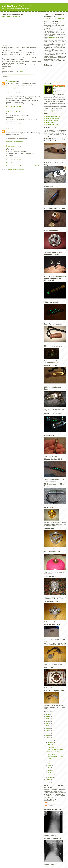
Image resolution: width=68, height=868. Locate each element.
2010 (48, 780)
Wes (9, 129)
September (51, 747)
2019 (48, 719)
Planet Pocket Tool (52, 120)
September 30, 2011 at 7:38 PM (15, 88)
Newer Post (5, 166)
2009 (48, 782)
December (51, 740)
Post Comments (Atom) (17, 169)
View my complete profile (52, 111)
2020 (48, 716)
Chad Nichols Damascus (54, 118)
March (50, 773)
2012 (48, 735)
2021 (48, 714)
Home (21, 166)
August (50, 761)
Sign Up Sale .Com (52, 124)
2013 (48, 733)
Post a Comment (7, 163)
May (49, 768)
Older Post (38, 166)
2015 (48, 728)
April (49, 770)
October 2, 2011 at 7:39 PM (14, 160)
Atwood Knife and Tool (53, 116)
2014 (48, 731)
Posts (48, 803)
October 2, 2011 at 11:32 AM (14, 141)
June (49, 766)
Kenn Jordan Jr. (13, 93)
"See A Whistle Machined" (11, 17)
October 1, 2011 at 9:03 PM (14, 124)
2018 (48, 721)
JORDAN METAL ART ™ (17, 6)
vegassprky (11, 81)
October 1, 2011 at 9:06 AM (14, 107)
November (51, 742)
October (50, 745)
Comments (49, 806)
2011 (48, 738)
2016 (48, 726)
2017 (48, 723)
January (50, 777)
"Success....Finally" (53, 752)
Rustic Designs (51, 122)
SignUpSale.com (52, 37)
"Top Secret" (51, 754)
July (49, 763)
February (51, 775)
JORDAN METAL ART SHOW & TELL (55, 19)
